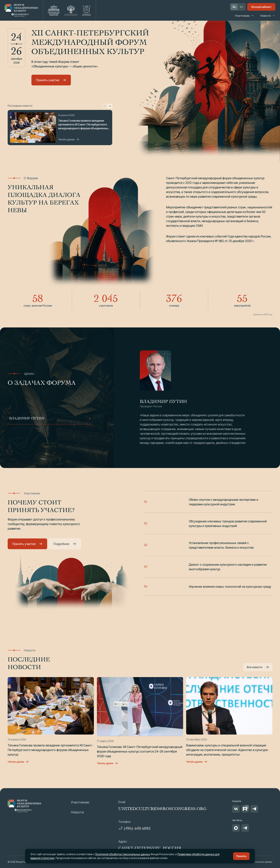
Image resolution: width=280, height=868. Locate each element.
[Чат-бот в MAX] (236, 828)
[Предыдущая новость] (105, 106)
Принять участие (51, 80)
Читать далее (69, 139)
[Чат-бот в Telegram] (245, 828)
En (242, 7)
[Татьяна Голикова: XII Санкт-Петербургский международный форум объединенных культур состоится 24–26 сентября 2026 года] (140, 707)
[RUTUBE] (245, 809)
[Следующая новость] (110, 106)
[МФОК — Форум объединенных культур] (25, 806)
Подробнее (65, 544)
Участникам (245, 16)
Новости (268, 16)
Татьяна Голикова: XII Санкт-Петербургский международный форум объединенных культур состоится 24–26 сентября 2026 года (140, 751)
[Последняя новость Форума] (33, 128)
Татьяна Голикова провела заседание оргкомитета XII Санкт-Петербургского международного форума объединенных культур (50, 750)
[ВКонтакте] (236, 809)
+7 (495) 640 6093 (134, 828)
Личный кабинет (261, 7)
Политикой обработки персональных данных (123, 854)
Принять (241, 856)
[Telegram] (254, 809)
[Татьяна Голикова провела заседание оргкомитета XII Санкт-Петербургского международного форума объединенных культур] (51, 706)
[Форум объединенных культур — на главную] (21, 10)
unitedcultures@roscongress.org (162, 809)
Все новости (258, 667)
